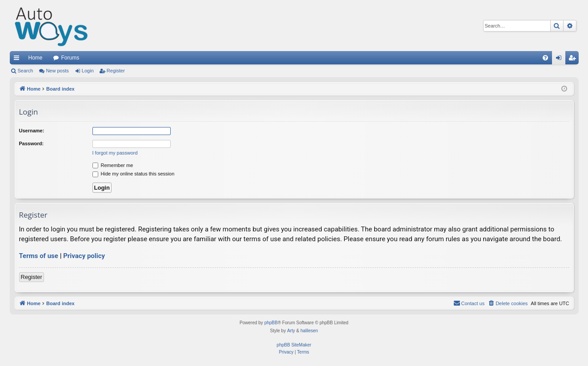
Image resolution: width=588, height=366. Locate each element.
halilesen (309, 331)
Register (116, 71)
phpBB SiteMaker (294, 345)
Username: (32, 131)
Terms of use (39, 256)
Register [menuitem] (574, 60)
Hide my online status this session (134, 174)
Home (36, 58)
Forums (70, 58)
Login (88, 71)
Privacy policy (84, 256)
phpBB (271, 323)
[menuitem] (545, 58)
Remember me (113, 165)
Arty (291, 331)
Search (26, 71)
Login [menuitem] (560, 60)
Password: (32, 143)
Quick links (18, 60)
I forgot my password (115, 153)
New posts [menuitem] (57, 71)
